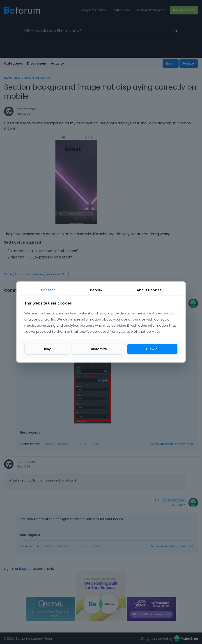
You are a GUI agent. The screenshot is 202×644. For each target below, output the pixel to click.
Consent (48, 290)
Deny (47, 349)
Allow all (152, 349)
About (149, 290)
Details (96, 290)
